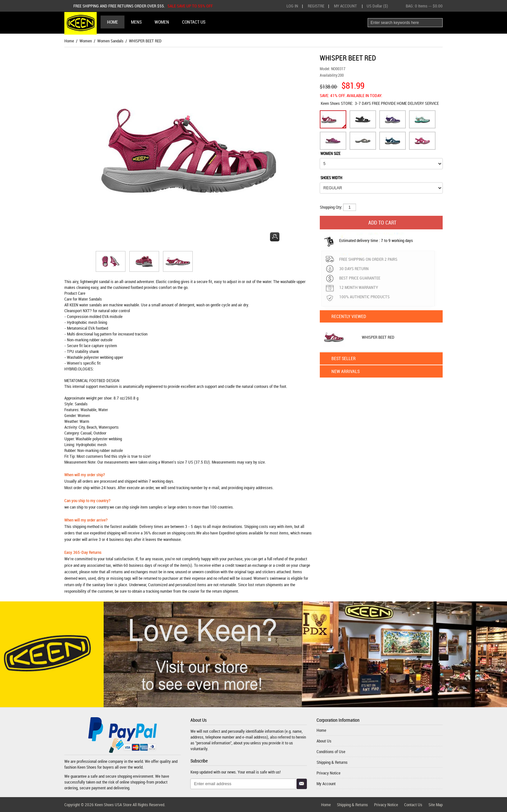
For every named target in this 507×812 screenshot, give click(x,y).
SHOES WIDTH (331, 178)
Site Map (436, 805)
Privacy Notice (329, 773)
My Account (345, 6)
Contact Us (413, 805)
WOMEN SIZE (330, 153)
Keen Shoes (331, 103)
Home (113, 22)
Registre (316, 6)
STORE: (337, 103)
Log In (292, 6)
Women (86, 41)
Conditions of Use (331, 752)
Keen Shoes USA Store (113, 805)
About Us (324, 741)
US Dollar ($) (377, 6)
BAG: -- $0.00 (424, 6)
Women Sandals (110, 41)
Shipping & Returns (332, 762)
